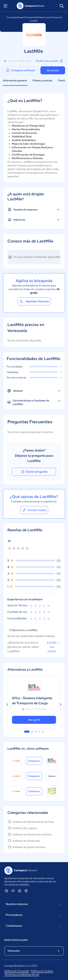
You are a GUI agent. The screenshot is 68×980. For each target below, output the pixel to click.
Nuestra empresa (34, 904)
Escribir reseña (34, 510)
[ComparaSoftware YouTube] (13, 891)
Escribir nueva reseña (50, 61)
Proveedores (34, 915)
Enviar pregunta (34, 472)
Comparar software (21, 70)
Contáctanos (34, 926)
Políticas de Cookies (42, 971)
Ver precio (53, 70)
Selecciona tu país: (16, 940)
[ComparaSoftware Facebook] (20, 891)
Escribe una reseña (54, 647)
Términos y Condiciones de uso (22, 974)
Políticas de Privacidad (17, 971)
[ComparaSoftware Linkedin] (7, 891)
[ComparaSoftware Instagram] (26, 891)
